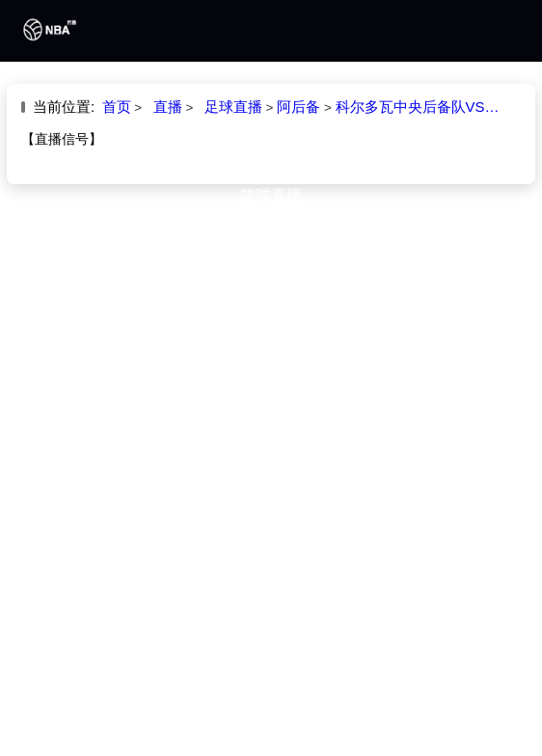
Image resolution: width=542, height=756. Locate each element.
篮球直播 (271, 195)
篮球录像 (271, 230)
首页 (271, 91)
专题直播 (271, 266)
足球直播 (271, 159)
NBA (271, 125)
